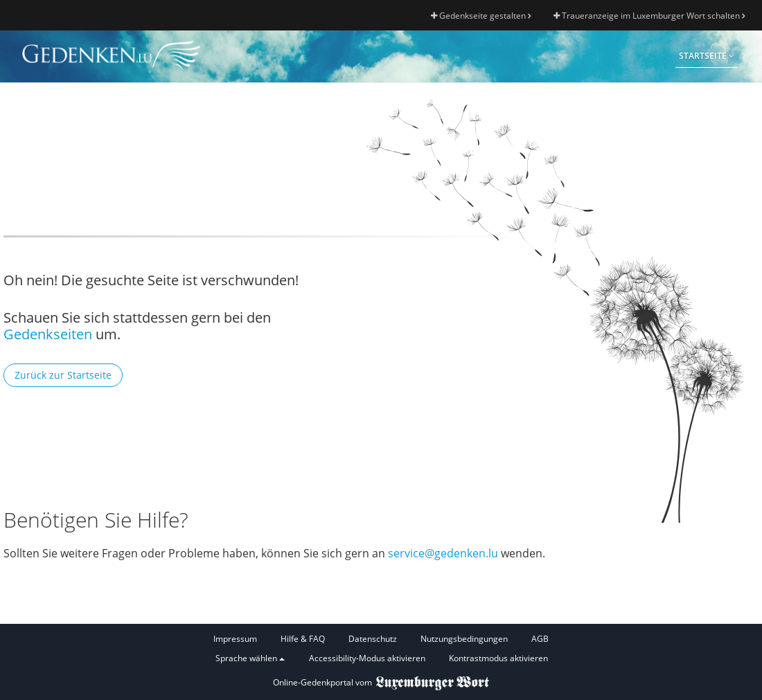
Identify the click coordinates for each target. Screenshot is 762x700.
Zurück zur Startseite (63, 375)
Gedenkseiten (48, 334)
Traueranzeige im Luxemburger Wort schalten (649, 16)
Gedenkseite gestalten (481, 16)
